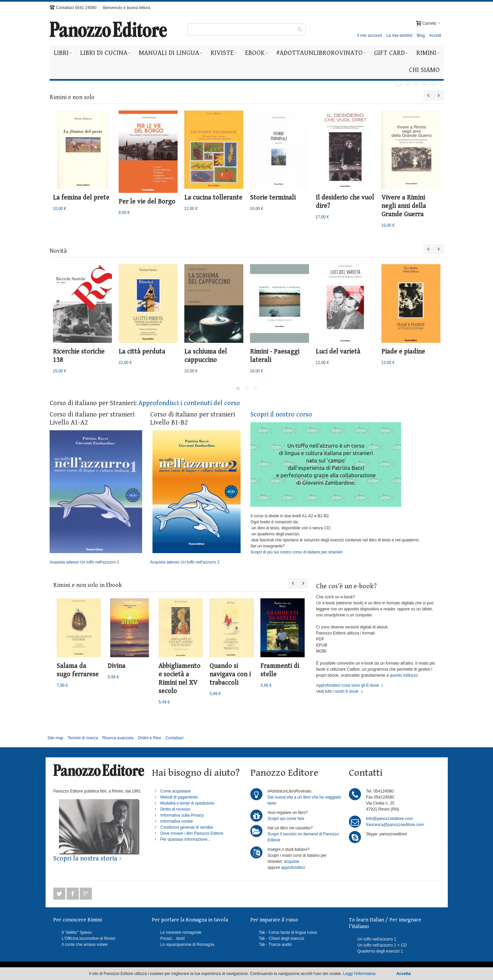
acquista (292, 861)
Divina (116, 666)
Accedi (435, 35)
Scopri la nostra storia (85, 859)
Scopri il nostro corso (281, 415)
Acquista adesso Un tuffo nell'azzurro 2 (196, 498)
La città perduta (142, 352)
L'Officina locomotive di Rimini (88, 938)
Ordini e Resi (149, 738)
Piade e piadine (403, 352)
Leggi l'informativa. (360, 974)
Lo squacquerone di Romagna (187, 945)
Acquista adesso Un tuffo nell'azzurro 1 (96, 498)
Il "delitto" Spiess (77, 932)
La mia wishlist (399, 35)
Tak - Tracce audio (275, 945)
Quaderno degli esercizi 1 (380, 951)
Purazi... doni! (172, 938)
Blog (421, 35)
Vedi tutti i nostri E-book (337, 691)
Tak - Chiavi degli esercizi (281, 938)
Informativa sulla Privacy (182, 815)
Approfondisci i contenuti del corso (189, 403)
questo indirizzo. (404, 675)
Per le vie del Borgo (147, 202)
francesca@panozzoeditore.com (395, 825)
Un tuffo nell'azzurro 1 (377, 939)
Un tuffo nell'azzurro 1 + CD (382, 945)
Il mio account (369, 35)
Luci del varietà (338, 352)
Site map (55, 738)
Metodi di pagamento (179, 797)
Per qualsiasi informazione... (186, 839)
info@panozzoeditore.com (389, 819)
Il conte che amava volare (85, 945)
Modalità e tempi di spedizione (187, 803)
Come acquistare (175, 791)
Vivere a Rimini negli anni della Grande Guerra (404, 206)
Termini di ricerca (83, 738)
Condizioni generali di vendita (187, 827)
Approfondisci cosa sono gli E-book (347, 685)
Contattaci (174, 738)
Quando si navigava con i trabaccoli (230, 674)
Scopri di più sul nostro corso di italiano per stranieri (296, 552)
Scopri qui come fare (286, 819)
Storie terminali (273, 198)
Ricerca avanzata (118, 738)
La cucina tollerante (213, 198)
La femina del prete (81, 198)
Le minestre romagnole (181, 932)
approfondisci (293, 868)
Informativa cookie (176, 821)
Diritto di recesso (175, 809)
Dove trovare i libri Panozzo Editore (192, 833)
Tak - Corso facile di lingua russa (288, 932)
